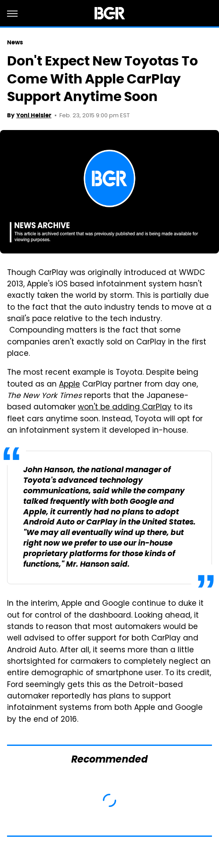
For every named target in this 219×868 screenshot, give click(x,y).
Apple (69, 385)
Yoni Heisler (34, 115)
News (15, 42)
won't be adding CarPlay (125, 408)
